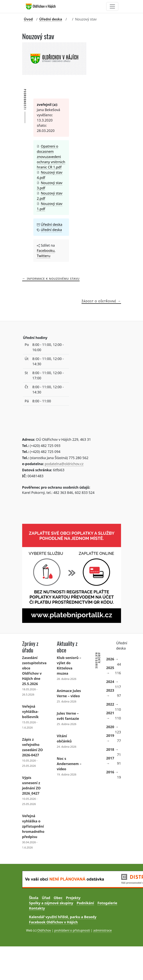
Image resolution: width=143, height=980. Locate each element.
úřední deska (51, 230)
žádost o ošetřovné (99, 301)
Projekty (73, 898)
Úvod (28, 19)
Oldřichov (44, 930)
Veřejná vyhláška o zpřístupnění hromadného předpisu (33, 826)
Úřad (46, 898)
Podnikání (85, 903)
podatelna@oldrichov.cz (64, 464)
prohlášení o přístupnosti (72, 930)
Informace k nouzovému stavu (53, 278)
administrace (103, 930)
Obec (58, 898)
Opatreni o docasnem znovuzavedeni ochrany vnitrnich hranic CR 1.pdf (51, 157)
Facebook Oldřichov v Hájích (53, 922)
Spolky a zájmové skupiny (51, 903)
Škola (34, 898)
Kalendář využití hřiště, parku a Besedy (63, 917)
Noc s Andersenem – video (69, 764)
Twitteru (44, 256)
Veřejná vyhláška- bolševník (30, 712)
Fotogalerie (107, 903)
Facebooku (46, 251)
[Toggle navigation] (112, 6)
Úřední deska (51, 19)
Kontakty (37, 908)
